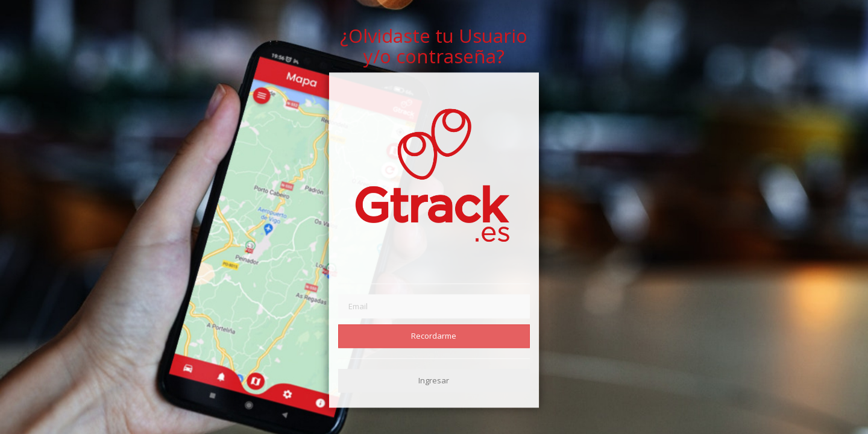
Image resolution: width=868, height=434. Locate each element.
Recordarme (434, 336)
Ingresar (434, 380)
